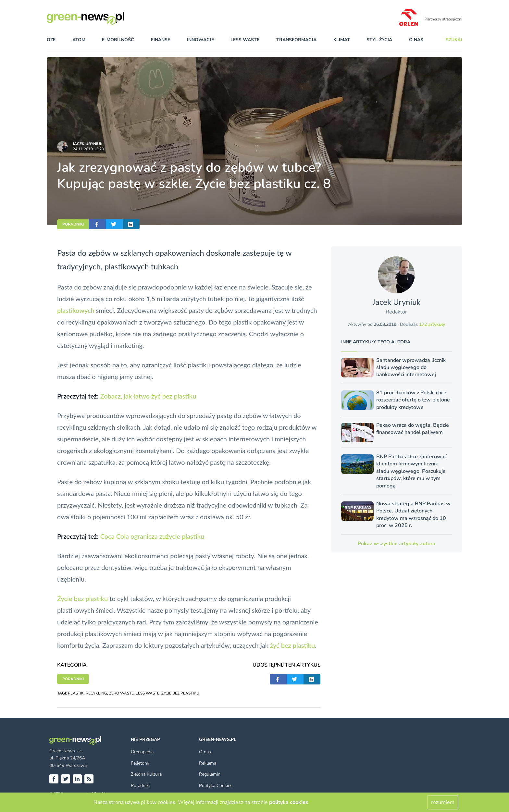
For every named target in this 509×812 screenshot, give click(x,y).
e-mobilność (118, 40)
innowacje (200, 40)
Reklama (208, 763)
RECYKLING (96, 693)
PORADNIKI (73, 224)
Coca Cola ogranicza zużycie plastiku (152, 536)
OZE (51, 40)
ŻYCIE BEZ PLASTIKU (180, 693)
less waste (245, 40)
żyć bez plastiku (292, 645)
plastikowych (76, 310)
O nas (416, 40)
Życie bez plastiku (82, 598)
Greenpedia (142, 752)
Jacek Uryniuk (88, 144)
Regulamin (210, 774)
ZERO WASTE (121, 693)
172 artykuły (432, 324)
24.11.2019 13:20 (88, 149)
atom (79, 40)
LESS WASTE (148, 693)
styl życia (379, 40)
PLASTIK (76, 693)
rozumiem (443, 802)
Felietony (140, 763)
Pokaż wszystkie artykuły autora (397, 544)
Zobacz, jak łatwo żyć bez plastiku (148, 396)
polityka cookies (289, 802)
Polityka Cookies (216, 786)
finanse (161, 40)
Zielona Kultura (146, 774)
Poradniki (140, 786)
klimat (342, 40)
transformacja (296, 40)
